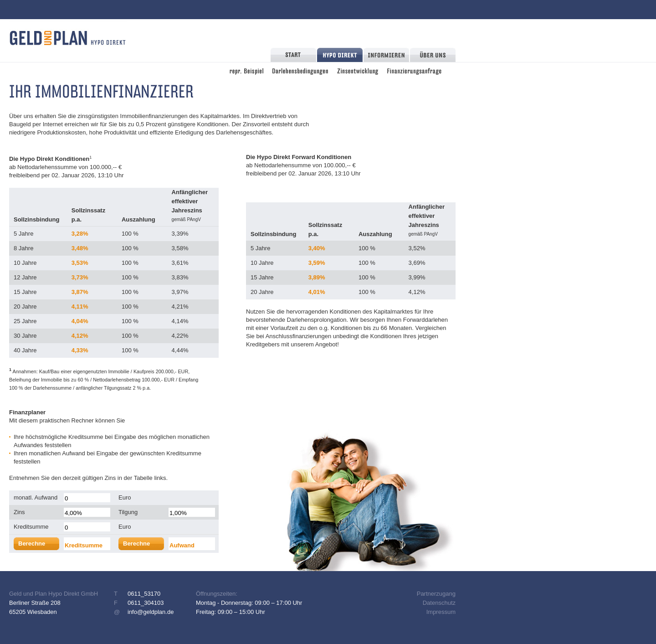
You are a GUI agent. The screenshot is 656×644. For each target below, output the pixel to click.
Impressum (441, 612)
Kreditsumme (31, 527)
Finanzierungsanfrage (414, 70)
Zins (19, 512)
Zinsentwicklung (358, 70)
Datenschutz (439, 603)
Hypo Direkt (340, 55)
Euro (125, 497)
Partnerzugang (436, 594)
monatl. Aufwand (36, 497)
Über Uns (433, 55)
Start (293, 55)
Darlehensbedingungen (300, 70)
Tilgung (128, 512)
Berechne (32, 544)
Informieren (386, 55)
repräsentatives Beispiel (246, 70)
